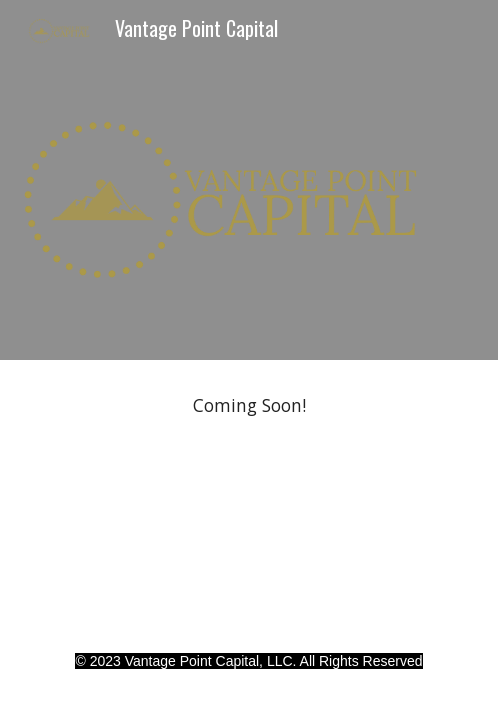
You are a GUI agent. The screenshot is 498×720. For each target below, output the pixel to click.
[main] (249, 406)
